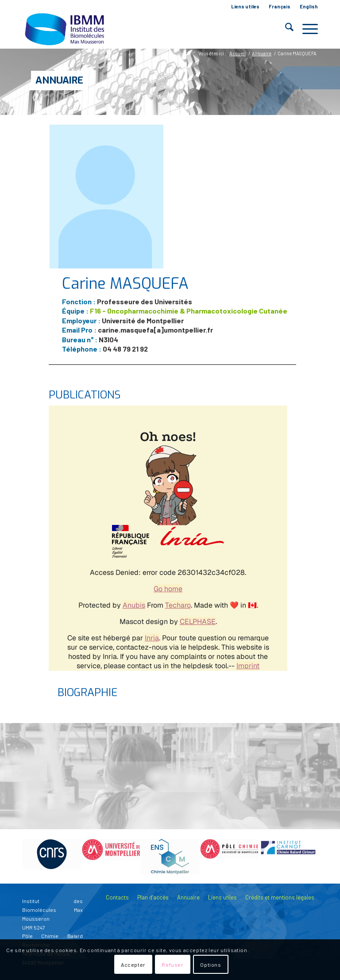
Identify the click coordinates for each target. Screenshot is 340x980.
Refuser (172, 965)
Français (280, 6)
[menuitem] (245, 7)
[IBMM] (66, 29)
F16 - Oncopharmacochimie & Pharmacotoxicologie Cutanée (189, 311)
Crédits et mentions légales (280, 897)
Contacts (117, 897)
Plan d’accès (153, 897)
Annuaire (59, 80)
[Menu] (306, 29)
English (309, 6)
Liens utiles (245, 6)
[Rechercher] (285, 29)
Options (211, 965)
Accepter (133, 965)
